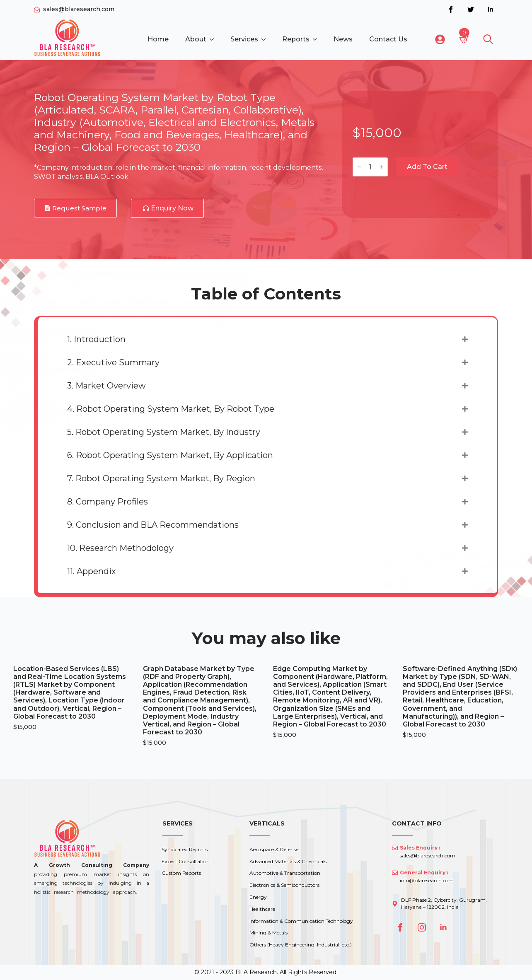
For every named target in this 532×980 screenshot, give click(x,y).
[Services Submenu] (266, 39)
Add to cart (427, 167)
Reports (296, 39)
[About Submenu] (214, 39)
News (343, 39)
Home (158, 39)
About (196, 39)
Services (244, 39)
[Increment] (381, 167)
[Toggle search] (488, 39)
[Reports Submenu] (317, 39)
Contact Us (388, 39)
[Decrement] (359, 167)
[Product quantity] (370, 167)
